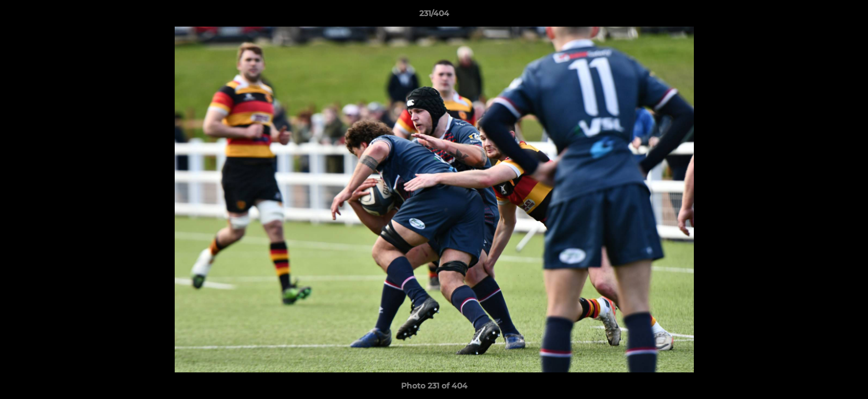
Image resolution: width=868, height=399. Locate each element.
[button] (848, 16)
